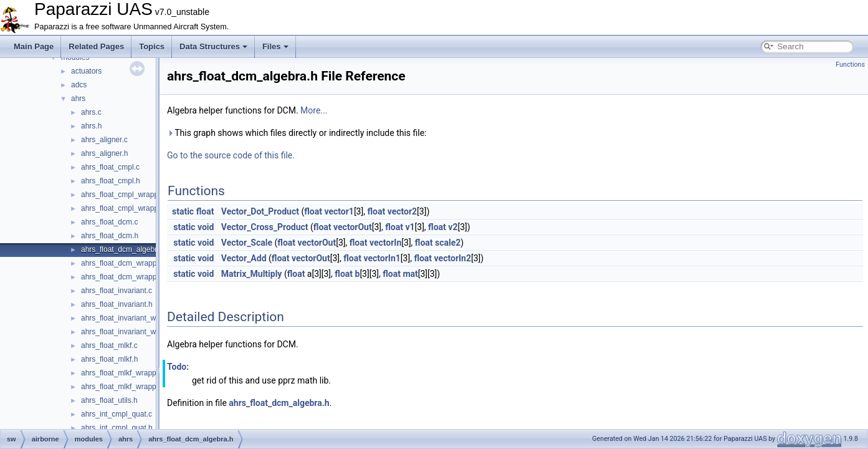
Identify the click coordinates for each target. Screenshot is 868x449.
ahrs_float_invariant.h (117, 304)
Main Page (34, 46)
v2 (453, 227)
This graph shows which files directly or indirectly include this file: (297, 133)
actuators (86, 71)
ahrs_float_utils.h (109, 400)
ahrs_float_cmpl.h (111, 181)
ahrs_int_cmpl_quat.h (117, 428)
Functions (850, 65)
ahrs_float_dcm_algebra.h (124, 249)
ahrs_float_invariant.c (117, 291)
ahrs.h (91, 126)
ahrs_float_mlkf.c (109, 345)
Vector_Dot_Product (260, 211)
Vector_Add (244, 258)
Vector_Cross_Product (265, 227)
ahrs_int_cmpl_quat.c (117, 414)
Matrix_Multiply (252, 274)
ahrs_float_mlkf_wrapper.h (125, 387)
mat (410, 274)
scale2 (448, 243)
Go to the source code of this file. (231, 155)
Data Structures (213, 46)
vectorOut (353, 227)
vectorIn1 (382, 258)
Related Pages (96, 46)
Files (275, 46)
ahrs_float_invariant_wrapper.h (132, 332)
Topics (152, 46)
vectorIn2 (453, 258)
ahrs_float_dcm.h (110, 236)
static (183, 211)
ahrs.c (91, 112)
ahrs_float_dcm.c (109, 222)
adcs (79, 85)
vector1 (339, 211)
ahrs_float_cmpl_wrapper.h (126, 208)
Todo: (178, 367)
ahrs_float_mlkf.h (109, 359)
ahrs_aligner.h (104, 153)
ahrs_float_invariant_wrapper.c (132, 318)
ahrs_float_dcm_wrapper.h (125, 277)
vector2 (402, 211)
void (206, 227)
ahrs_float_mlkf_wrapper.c (125, 373)
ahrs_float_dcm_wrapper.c (125, 263)
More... (314, 110)
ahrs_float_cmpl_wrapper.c (126, 195)
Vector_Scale (247, 243)
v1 (410, 227)
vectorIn (385, 243)
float (205, 211)
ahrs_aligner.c (104, 140)
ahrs (78, 99)
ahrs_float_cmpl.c (110, 167)
